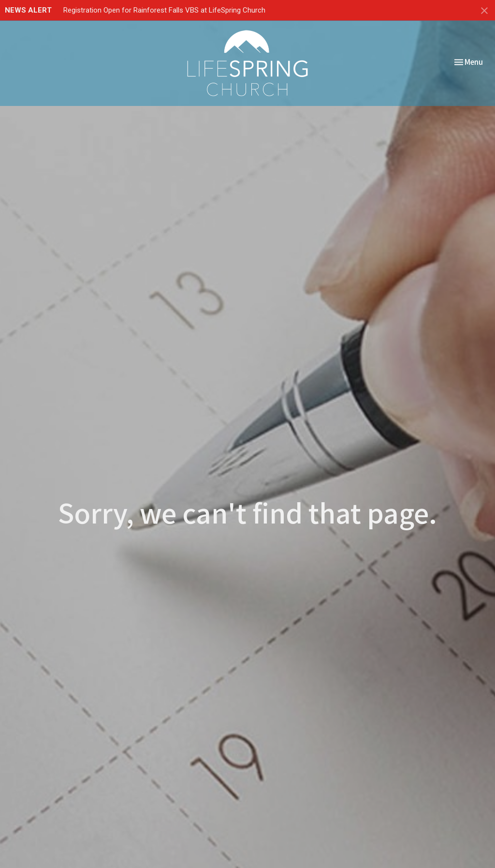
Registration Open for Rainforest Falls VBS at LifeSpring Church (164, 10)
